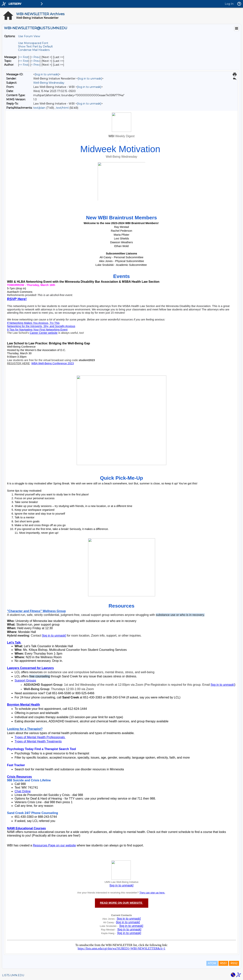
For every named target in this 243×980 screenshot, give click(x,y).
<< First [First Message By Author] (24, 65)
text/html (62, 108)
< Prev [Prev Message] (35, 57)
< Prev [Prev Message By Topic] (35, 61)
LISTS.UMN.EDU (13, 975)
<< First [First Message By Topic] (24, 61)
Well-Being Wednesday (49, 83)
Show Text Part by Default (35, 46)
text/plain (39, 108)
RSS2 (234, 963)
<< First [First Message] (24, 57)
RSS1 (223, 963)
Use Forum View (29, 36)
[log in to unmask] (47, 74)
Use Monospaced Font (33, 43)
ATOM (212, 963)
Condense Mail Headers (34, 50)
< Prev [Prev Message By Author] (35, 65)
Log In (229, 4)
